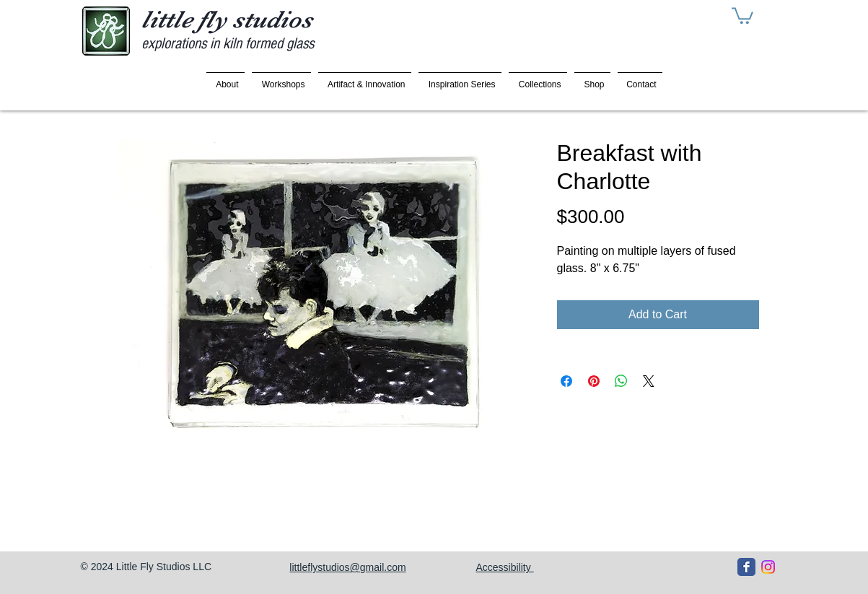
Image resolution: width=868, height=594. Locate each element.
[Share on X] (649, 381)
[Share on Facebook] (566, 381)
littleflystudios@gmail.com (347, 567)
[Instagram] (768, 567)
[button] (742, 15)
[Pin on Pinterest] (594, 381)
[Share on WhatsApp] (621, 381)
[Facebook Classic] (746, 567)
